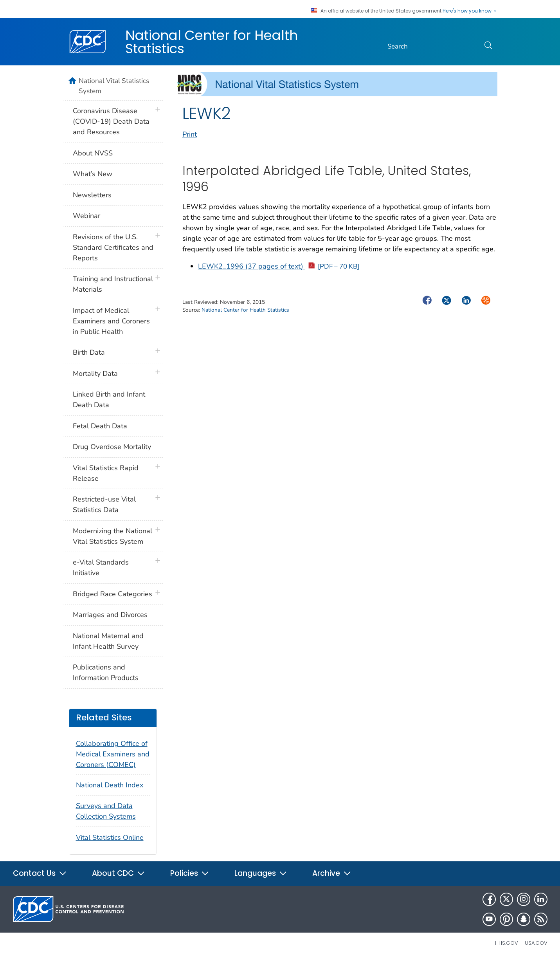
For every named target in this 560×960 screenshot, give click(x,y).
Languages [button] (261, 873)
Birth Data (89, 352)
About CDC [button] (119, 873)
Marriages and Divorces (110, 615)
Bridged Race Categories (113, 594)
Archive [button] (332, 873)
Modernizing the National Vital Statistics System (113, 536)
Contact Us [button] (40, 873)
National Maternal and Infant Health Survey (108, 641)
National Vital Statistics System (114, 86)
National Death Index (110, 785)
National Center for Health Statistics (212, 42)
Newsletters (92, 195)
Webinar (86, 216)
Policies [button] (190, 873)
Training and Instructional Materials (113, 284)
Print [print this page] (190, 134)
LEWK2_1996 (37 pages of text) (279, 266)
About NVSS (93, 153)
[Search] (431, 47)
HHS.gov (507, 943)
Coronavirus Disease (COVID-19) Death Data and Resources (111, 121)
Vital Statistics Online (110, 837)
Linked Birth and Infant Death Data (109, 400)
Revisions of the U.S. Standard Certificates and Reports (113, 247)
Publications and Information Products (106, 672)
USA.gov (536, 943)
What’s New (93, 174)
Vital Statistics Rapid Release (106, 473)
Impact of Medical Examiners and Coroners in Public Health (111, 321)
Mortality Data (95, 374)
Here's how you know (470, 11)
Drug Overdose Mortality (112, 447)
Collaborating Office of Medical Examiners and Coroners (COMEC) (113, 754)
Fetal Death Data (100, 426)
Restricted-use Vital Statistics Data (104, 504)
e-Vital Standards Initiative (101, 568)
